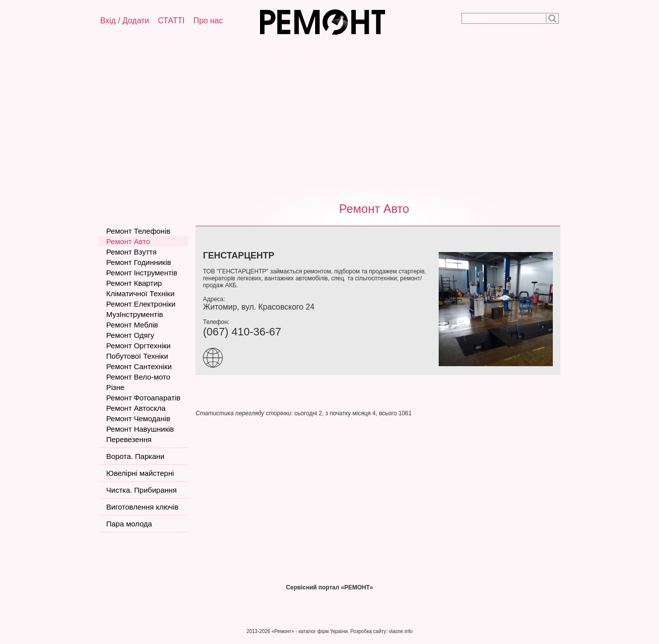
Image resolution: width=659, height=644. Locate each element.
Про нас (208, 21)
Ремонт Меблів (132, 325)
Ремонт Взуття (132, 252)
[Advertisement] (329, 117)
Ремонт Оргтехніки (138, 346)
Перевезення (129, 439)
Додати (136, 21)
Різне (115, 387)
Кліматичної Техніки (140, 293)
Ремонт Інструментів (142, 273)
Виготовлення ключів (142, 507)
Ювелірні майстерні (140, 473)
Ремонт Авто (374, 209)
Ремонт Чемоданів (138, 419)
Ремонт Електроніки (141, 304)
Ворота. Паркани (135, 456)
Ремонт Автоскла (136, 408)
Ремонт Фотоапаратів (143, 398)
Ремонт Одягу (130, 335)
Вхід (108, 21)
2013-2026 (259, 631)
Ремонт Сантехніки (139, 366)
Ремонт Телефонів (138, 231)
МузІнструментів (134, 314)
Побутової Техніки (137, 356)
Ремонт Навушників (140, 429)
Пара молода (129, 524)
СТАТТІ (171, 21)
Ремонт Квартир (134, 283)
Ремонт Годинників (139, 262)
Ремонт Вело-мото (138, 377)
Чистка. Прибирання (141, 490)
